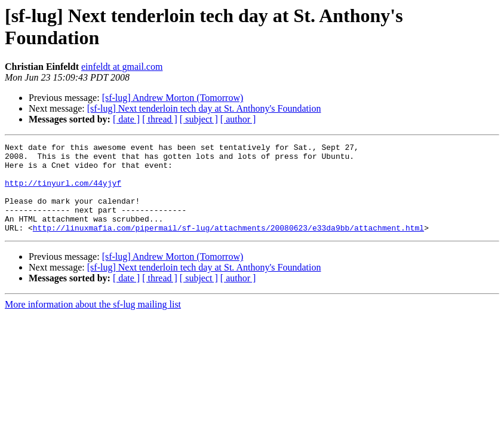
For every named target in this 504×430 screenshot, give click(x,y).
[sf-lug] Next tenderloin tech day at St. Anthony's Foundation (204, 108)
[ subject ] (199, 119)
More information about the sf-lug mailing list (93, 322)
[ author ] (238, 119)
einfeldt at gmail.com (122, 67)
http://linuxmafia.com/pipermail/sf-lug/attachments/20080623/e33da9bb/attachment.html (228, 245)
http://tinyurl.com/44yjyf (63, 192)
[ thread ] (160, 119)
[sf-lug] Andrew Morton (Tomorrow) (173, 98)
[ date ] (126, 119)
